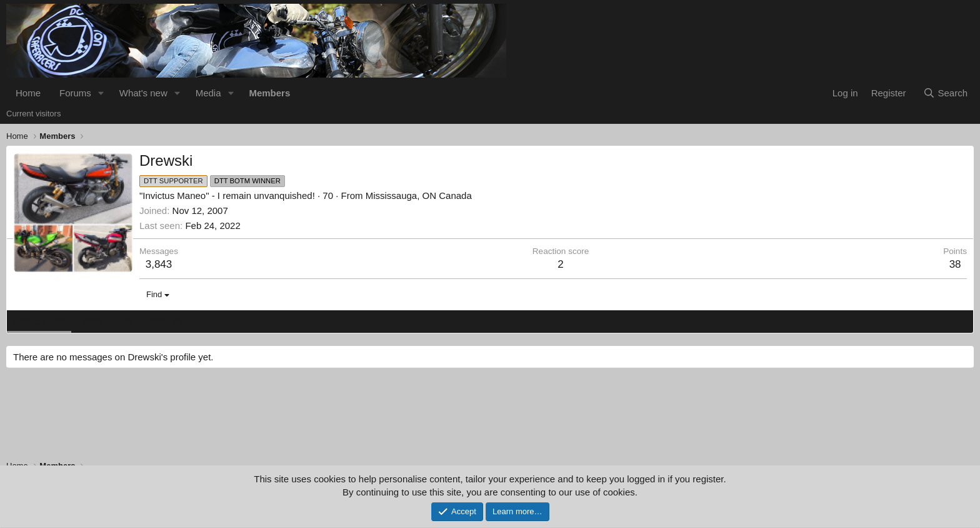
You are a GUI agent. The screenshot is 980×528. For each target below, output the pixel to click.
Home (28, 93)
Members (269, 93)
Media (208, 93)
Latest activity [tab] (106, 321)
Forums (75, 93)
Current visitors (33, 114)
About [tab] (207, 321)
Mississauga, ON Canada (419, 195)
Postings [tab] (164, 321)
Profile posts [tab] (39, 321)
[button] (101, 93)
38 (955, 264)
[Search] (945, 93)
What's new (143, 93)
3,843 (159, 264)
